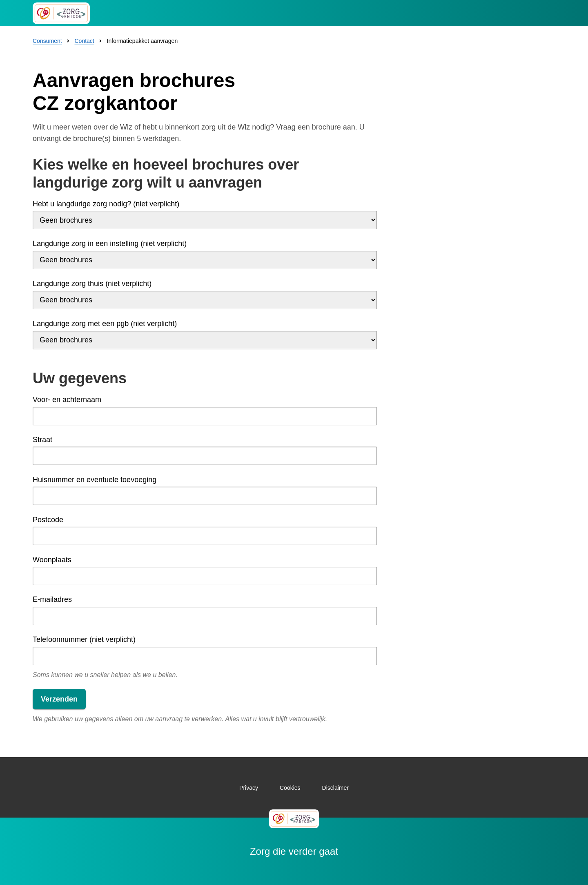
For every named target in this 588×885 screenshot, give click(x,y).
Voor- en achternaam (67, 400)
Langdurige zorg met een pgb (105, 324)
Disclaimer (335, 788)
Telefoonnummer (84, 639)
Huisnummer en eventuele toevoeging (95, 480)
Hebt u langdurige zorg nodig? (106, 204)
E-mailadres (52, 599)
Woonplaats (52, 560)
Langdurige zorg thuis (92, 284)
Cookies (290, 788)
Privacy (249, 788)
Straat (42, 440)
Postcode (48, 520)
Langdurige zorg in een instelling (110, 244)
